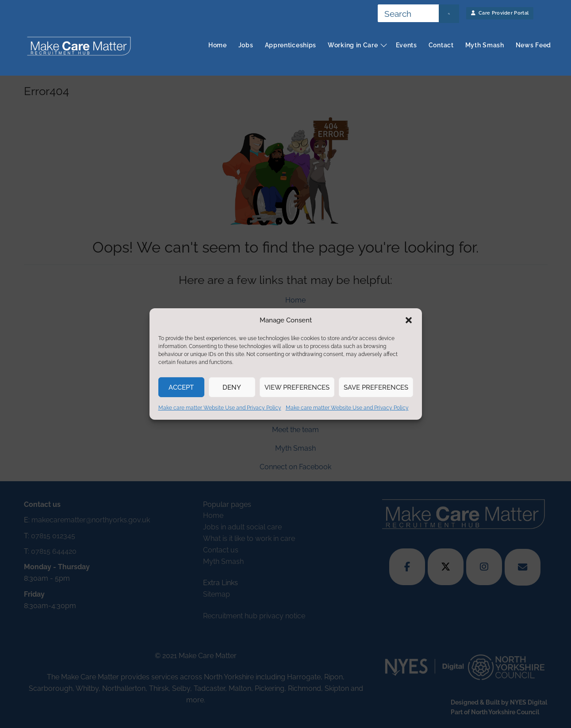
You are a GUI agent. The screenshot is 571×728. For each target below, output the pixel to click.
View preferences (297, 387)
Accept (181, 387)
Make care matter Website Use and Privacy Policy (220, 408)
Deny (232, 387)
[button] (409, 320)
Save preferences (376, 387)
